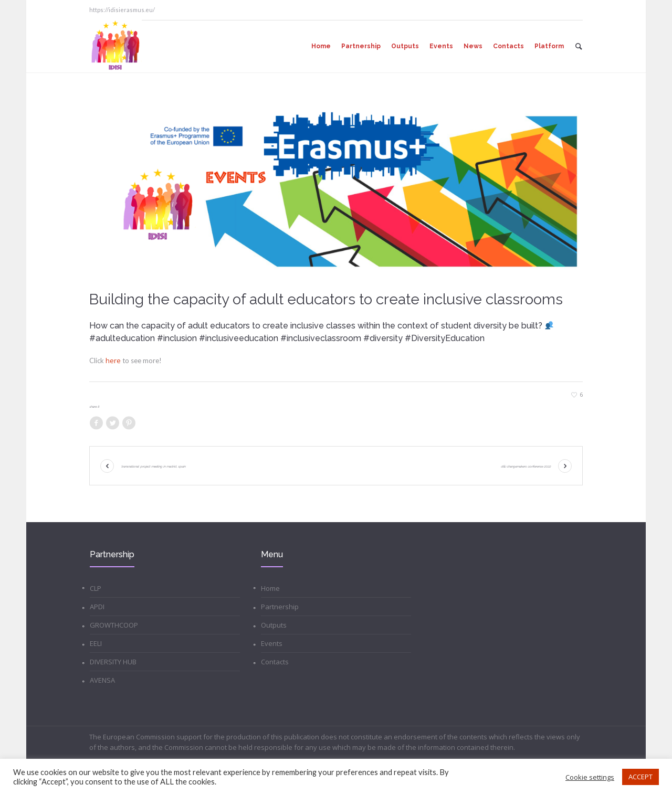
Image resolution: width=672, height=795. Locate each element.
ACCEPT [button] (640, 777)
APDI (97, 607)
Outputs (274, 625)
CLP (96, 588)
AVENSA (102, 680)
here (113, 361)
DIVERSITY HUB (113, 662)
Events (272, 643)
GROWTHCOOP (114, 625)
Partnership (280, 607)
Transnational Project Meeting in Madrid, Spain (153, 466)
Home (270, 588)
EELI (96, 643)
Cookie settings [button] (590, 777)
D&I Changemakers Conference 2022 (526, 466)
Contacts (275, 662)
